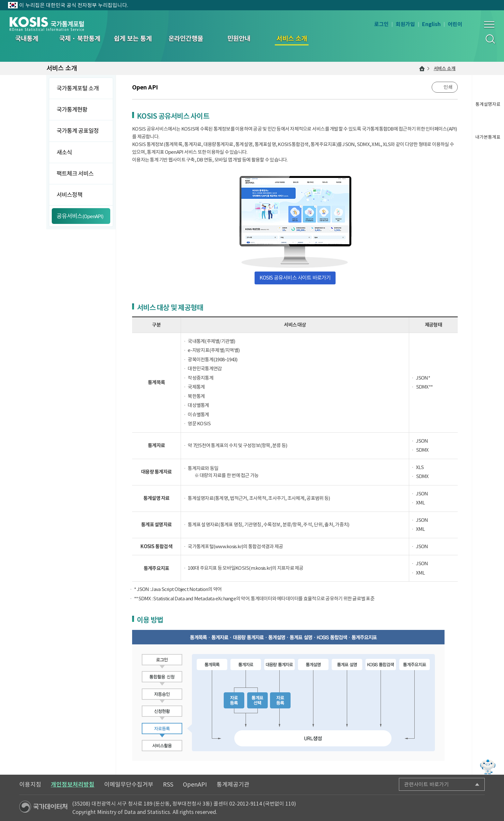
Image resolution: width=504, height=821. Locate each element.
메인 (422, 69)
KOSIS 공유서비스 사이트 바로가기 (295, 278)
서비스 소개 (445, 69)
